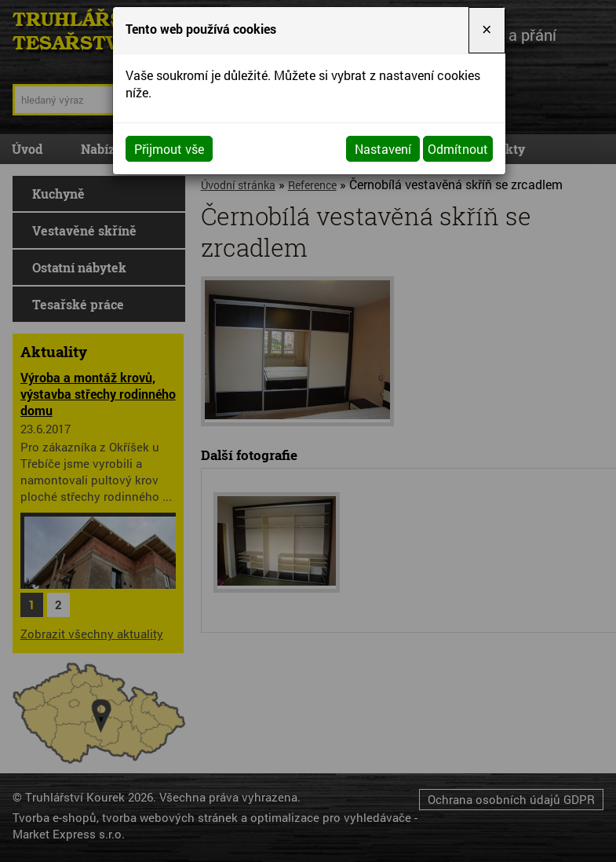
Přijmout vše (169, 149)
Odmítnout (458, 149)
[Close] (487, 30)
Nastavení (383, 149)
